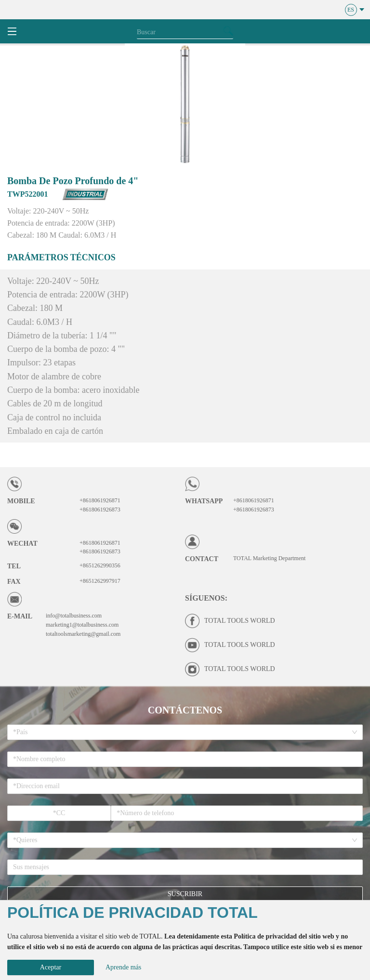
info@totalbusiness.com (74, 616)
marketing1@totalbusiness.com (82, 625)
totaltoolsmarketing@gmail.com (83, 634)
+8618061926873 (100, 510)
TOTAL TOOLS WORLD (240, 621)
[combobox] (182, 732)
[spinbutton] (59, 813)
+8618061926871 (100, 500)
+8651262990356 (100, 565)
